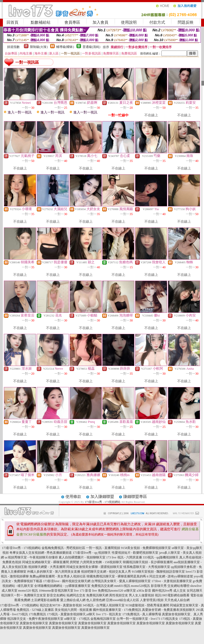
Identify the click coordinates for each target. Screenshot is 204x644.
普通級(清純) (91, 47)
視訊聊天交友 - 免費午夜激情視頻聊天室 (35, 619)
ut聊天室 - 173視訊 (77, 619)
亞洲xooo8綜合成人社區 (123, 600)
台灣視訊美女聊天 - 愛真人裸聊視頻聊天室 (121, 581)
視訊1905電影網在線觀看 (172, 595)
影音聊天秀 (159, 586)
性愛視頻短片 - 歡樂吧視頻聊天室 (135, 553)
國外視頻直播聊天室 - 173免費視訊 (117, 610)
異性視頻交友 (119, 595)
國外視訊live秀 (162, 591)
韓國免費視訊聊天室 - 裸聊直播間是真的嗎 (116, 576)
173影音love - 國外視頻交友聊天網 (67, 581)
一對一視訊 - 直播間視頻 (103, 548)
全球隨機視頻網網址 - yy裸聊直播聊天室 (62, 586)
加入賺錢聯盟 (102, 497)
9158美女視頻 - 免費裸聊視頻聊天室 (146, 548)
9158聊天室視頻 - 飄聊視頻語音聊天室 (158, 572)
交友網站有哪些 (178, 586)
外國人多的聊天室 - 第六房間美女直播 (54, 572)
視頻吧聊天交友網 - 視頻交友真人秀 (106, 572)
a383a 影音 (144, 591)
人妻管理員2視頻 (152, 600)
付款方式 (157, 22)
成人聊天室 (9, 591)
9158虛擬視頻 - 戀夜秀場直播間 (147, 605)
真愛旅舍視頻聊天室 (34, 623)
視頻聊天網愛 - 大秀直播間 (47, 567)
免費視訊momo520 (111, 591)
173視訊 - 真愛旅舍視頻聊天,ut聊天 (71, 614)
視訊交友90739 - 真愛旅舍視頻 (61, 605)
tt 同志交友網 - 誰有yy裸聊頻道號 (170, 576)
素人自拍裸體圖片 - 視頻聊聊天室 (82, 557)
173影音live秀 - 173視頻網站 (103, 502)
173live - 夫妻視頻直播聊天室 (172, 581)
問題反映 (186, 22)
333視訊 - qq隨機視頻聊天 (161, 557)
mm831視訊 (122, 586)
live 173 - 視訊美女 (109, 614)
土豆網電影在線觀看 (45, 600)
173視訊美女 (170, 619)
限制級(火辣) (39, 47)
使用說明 (129, 22)
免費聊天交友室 (35, 595)
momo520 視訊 (28, 591)
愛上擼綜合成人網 (73, 600)
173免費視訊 (37, 614)
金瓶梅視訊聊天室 (103, 619)
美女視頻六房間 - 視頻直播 (73, 610)
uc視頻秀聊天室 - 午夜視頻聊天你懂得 (31, 557)
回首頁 (12, 22)
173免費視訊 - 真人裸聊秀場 (142, 614)
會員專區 (72, 22)
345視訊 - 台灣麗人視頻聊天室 (104, 605)
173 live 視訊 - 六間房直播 (124, 557)
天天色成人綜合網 (177, 600)
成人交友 (180, 591)
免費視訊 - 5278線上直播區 (35, 610)
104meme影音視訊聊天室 (56, 591)
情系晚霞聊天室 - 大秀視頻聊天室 (147, 567)
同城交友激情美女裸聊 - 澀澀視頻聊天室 (94, 567)
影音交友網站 (56, 595)
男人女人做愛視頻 (141, 595)
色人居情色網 (96, 600)
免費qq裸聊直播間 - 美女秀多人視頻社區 (58, 576)
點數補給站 (41, 22)
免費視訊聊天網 (97, 595)
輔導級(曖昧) (65, 47)
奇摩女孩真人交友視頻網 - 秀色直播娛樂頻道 (41, 553)
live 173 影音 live (86, 591)
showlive (196, 586)
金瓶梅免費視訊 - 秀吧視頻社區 (63, 548)
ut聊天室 (130, 591)
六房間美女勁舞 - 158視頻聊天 (101, 562)
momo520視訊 (141, 586)
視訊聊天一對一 (12, 595)
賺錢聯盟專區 (135, 497)
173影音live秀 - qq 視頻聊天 (92, 553)
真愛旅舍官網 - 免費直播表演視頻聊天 (169, 610)
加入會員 (100, 22)
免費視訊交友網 (102, 586)
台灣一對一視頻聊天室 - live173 (138, 619)
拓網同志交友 (76, 595)
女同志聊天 (195, 591)
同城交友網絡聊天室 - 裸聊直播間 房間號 (51, 562)
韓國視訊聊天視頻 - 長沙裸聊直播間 (148, 562)
